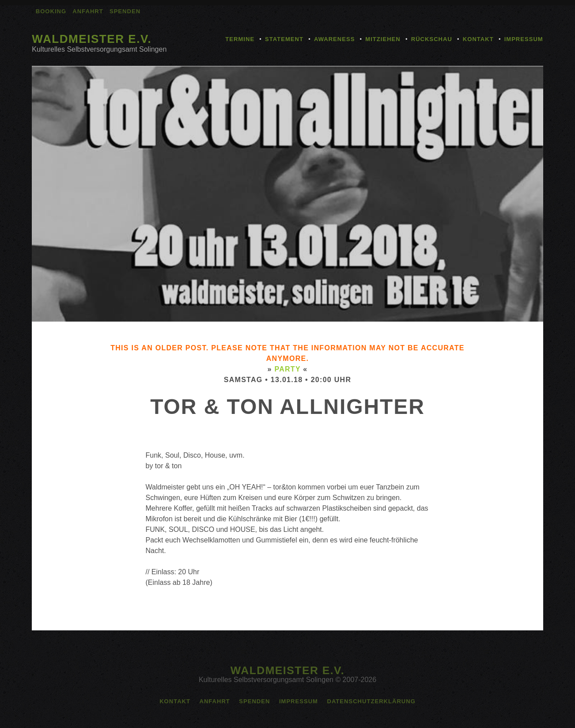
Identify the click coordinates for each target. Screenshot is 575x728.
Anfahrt (88, 11)
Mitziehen (383, 39)
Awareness (334, 39)
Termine (240, 39)
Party (287, 369)
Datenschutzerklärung (371, 701)
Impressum (524, 39)
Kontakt (478, 39)
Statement (284, 39)
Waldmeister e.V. (92, 39)
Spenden (125, 11)
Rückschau (432, 39)
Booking (51, 11)
